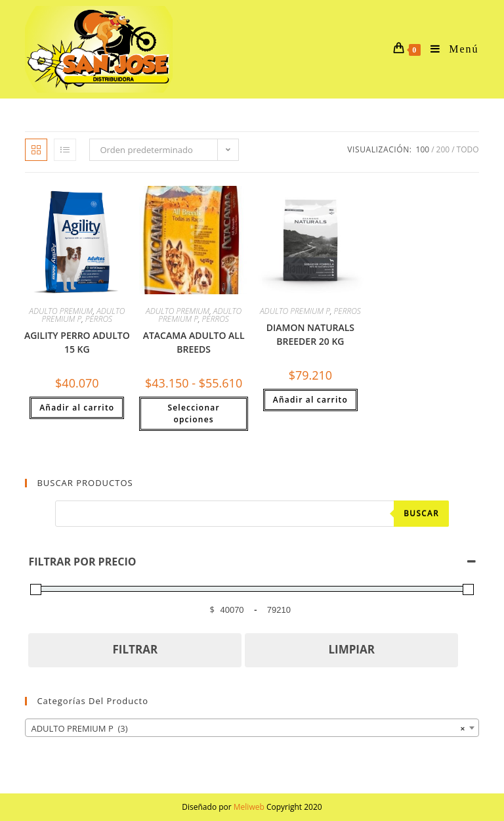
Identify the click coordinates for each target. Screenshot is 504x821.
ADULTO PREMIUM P (295, 311)
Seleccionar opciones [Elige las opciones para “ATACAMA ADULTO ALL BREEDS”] (193, 413)
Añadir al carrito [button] (77, 408)
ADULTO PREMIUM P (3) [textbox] (248, 728)
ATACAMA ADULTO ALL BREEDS (194, 342)
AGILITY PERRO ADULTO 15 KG (77, 342)
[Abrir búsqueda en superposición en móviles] (252, 514)
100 (423, 149)
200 (443, 149)
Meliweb (249, 807)
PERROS (99, 319)
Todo (468, 149)
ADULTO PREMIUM (61, 311)
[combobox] (252, 728)
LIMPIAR (351, 649)
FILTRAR (136, 649)
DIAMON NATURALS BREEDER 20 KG (310, 334)
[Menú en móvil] (450, 49)
